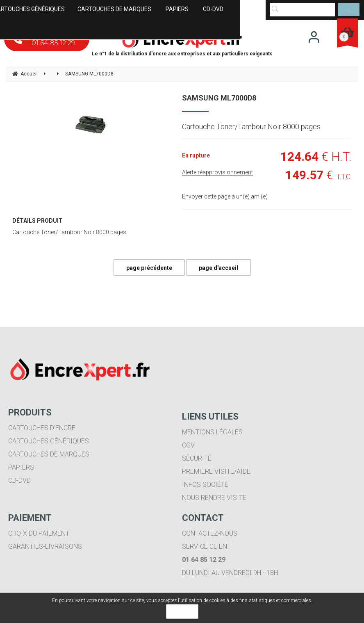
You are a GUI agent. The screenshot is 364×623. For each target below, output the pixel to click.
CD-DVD (19, 480)
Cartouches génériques (49, 441)
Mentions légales (212, 432)
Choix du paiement (39, 533)
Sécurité (197, 458)
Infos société (205, 485)
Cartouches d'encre (42, 428)
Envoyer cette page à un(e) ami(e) (225, 196)
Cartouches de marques (49, 454)
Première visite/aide (216, 471)
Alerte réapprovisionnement (217, 172)
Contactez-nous (210, 533)
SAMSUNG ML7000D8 (219, 98)
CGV (188, 445)
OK (182, 612)
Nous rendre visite (214, 498)
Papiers (21, 467)
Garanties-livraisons (45, 547)
